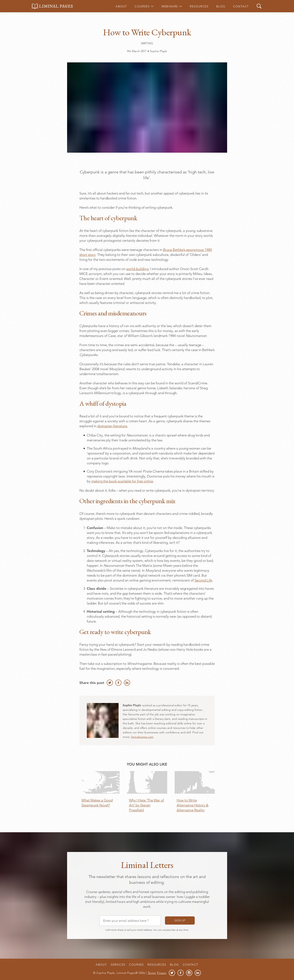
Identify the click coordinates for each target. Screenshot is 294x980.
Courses (142, 6)
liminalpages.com (142, 737)
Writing (147, 43)
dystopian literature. (113, 426)
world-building (137, 269)
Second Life (203, 580)
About (121, 6)
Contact (241, 6)
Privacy (162, 973)
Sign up (180, 920)
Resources (199, 6)
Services (118, 965)
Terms (152, 973)
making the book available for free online (122, 481)
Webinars (170, 6)
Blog (221, 6)
